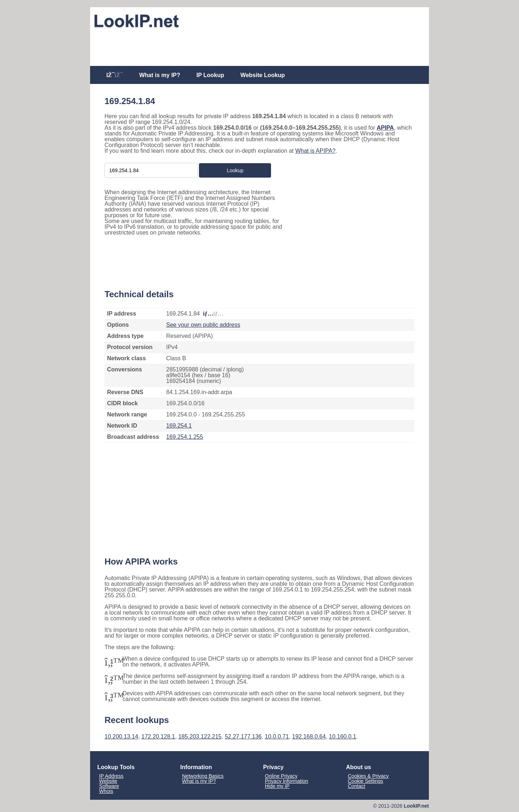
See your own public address (203, 325)
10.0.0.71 (277, 737)
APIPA (385, 128)
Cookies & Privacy (368, 776)
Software (109, 786)
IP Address (111, 776)
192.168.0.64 (309, 737)
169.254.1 (179, 426)
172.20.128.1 (158, 737)
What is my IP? (160, 75)
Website (108, 781)
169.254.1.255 (185, 437)
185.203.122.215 (200, 737)
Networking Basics (203, 776)
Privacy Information (287, 781)
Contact (356, 786)
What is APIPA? (315, 151)
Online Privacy (281, 776)
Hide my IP (277, 786)
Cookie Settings (365, 781)
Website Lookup (263, 75)
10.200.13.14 (121, 737)
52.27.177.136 (243, 737)
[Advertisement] (259, 48)
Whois (106, 791)
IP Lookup (210, 75)
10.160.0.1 (343, 737)
